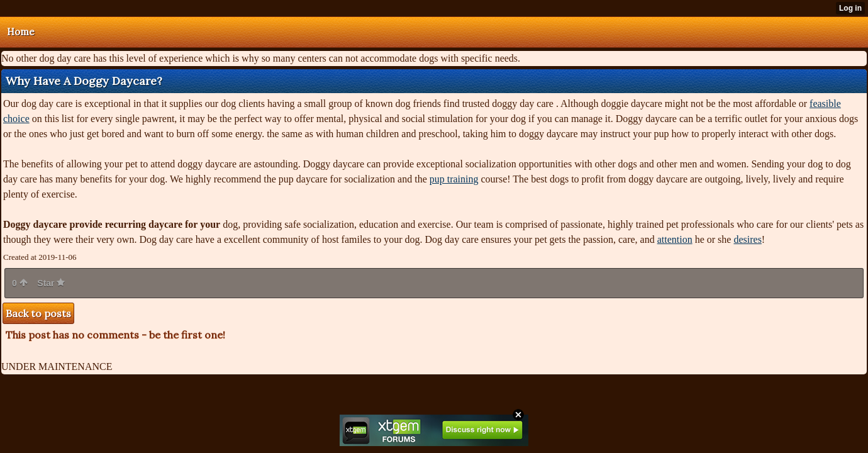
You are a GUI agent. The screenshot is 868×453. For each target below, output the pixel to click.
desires (747, 239)
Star (51, 283)
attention (675, 239)
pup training (454, 179)
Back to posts (38, 313)
